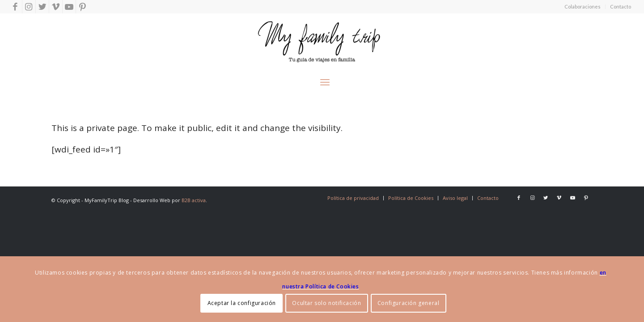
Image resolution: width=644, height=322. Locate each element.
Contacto (621, 6)
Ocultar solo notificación (326, 303)
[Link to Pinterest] (83, 7)
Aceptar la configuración (242, 303)
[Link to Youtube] (69, 7)
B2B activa (194, 200)
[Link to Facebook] (15, 7)
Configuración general (409, 303)
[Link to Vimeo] (56, 7)
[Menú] (325, 80)
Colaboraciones (583, 6)
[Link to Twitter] (42, 7)
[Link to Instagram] (29, 7)
